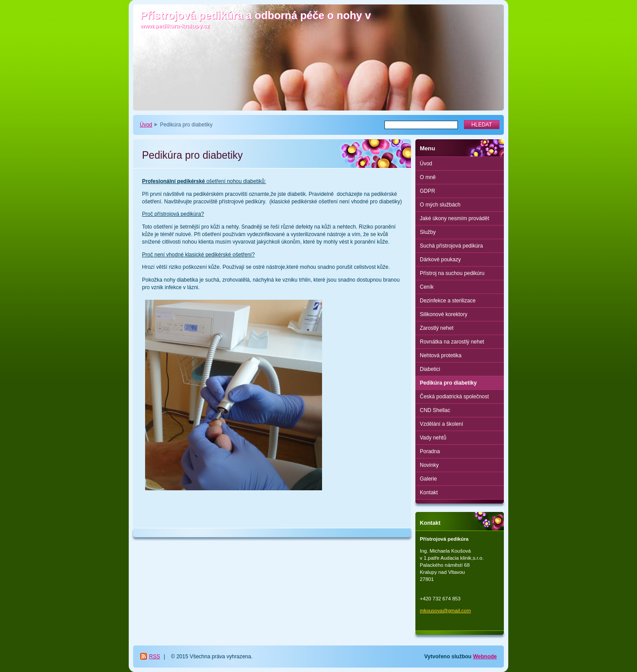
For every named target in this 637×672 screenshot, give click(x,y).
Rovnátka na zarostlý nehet (452, 342)
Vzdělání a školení (441, 424)
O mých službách (440, 205)
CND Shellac (435, 410)
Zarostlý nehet (437, 328)
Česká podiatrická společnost (454, 397)
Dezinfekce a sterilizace (448, 301)
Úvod (146, 125)
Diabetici (430, 369)
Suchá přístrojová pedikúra (451, 246)
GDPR (428, 191)
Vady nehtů (433, 438)
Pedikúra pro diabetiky (448, 383)
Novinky (429, 465)
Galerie (428, 479)
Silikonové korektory (443, 314)
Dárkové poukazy (440, 260)
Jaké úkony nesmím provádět (455, 218)
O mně (428, 177)
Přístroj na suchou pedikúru (452, 273)
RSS (155, 657)
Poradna (430, 451)
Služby (428, 232)
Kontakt (429, 493)
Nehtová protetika (441, 355)
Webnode (485, 657)
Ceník (427, 287)
